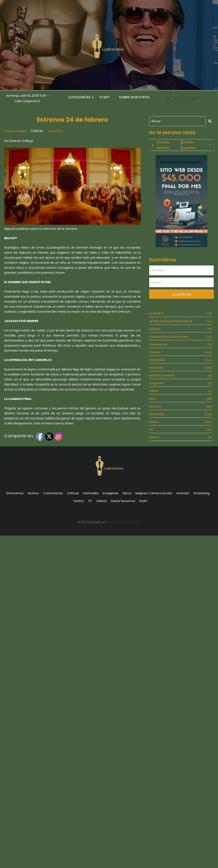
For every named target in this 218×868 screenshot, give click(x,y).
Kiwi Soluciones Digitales (124, 522)
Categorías (81, 97)
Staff (105, 97)
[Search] (177, 121)
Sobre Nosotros (134, 97)
